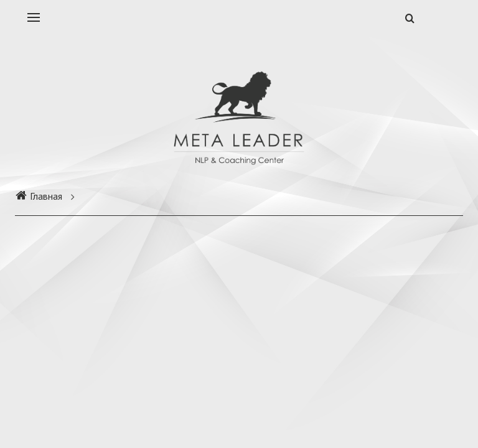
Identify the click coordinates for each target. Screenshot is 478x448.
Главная (39, 196)
